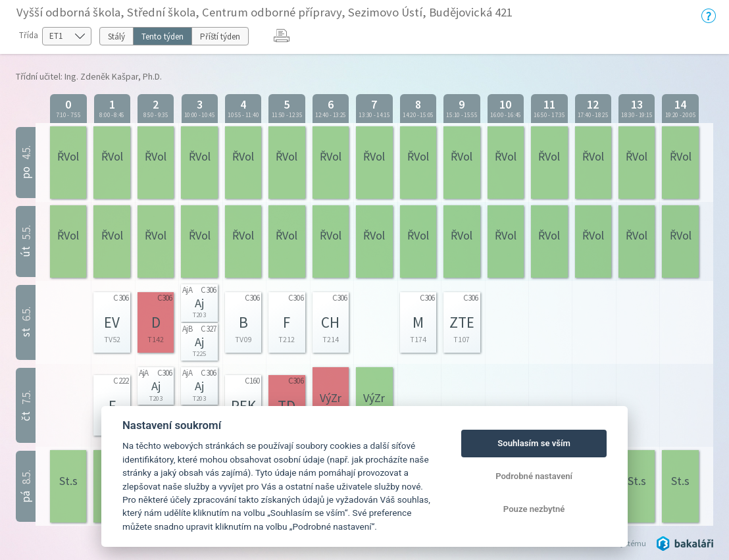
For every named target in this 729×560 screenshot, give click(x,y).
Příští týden (220, 37)
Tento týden (163, 37)
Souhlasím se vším (534, 443)
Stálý (116, 37)
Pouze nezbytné (534, 509)
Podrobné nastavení (534, 476)
